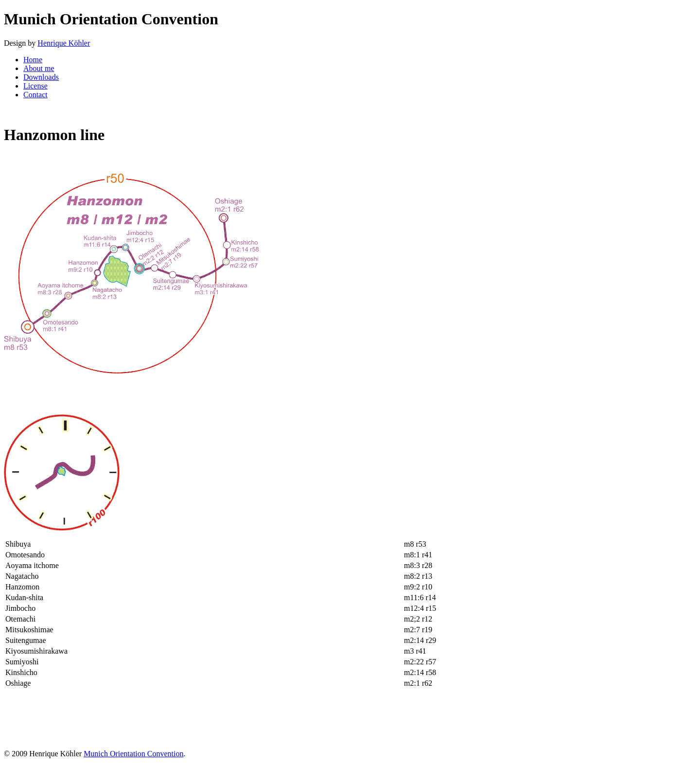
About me (39, 68)
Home (33, 60)
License (35, 86)
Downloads (41, 77)
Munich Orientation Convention (133, 754)
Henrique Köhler (64, 43)
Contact (35, 95)
